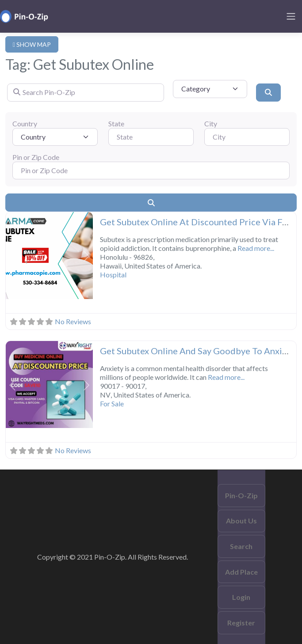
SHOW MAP (32, 44)
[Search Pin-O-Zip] (86, 92)
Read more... (256, 248)
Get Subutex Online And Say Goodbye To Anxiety (197, 351)
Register (241, 623)
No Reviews (73, 321)
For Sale (112, 403)
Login (241, 597)
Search (241, 546)
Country (25, 123)
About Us (241, 521)
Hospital (113, 275)
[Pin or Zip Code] (151, 170)
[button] (12, 256)
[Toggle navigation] (291, 16)
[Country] (55, 137)
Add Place (241, 572)
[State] (151, 137)
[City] (247, 137)
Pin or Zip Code (36, 157)
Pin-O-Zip (241, 495)
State (116, 123)
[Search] (268, 92)
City (211, 123)
